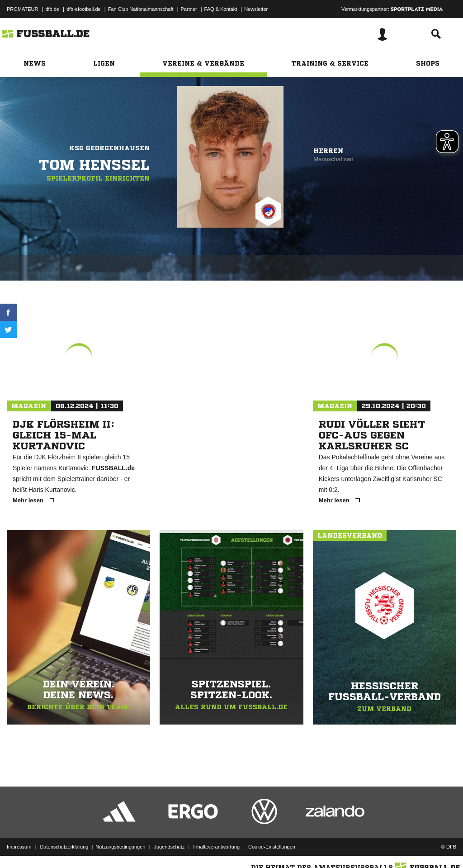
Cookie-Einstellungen (272, 847)
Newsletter (256, 9)
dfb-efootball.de (84, 9)
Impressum (19, 847)
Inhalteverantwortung (216, 847)
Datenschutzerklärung (64, 847)
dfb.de (52, 9)
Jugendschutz (169, 847)
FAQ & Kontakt (221, 9)
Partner (189, 9)
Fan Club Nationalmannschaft (141, 9)
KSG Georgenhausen (109, 148)
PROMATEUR (22, 9)
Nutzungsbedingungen (120, 847)
